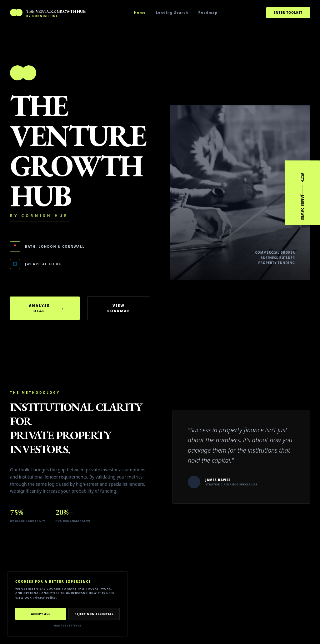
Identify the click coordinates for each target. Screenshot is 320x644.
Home (140, 13)
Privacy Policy (44, 598)
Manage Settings (67, 625)
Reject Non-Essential (94, 614)
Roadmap (208, 13)
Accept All (41, 614)
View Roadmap (119, 308)
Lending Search (172, 13)
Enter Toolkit (288, 13)
